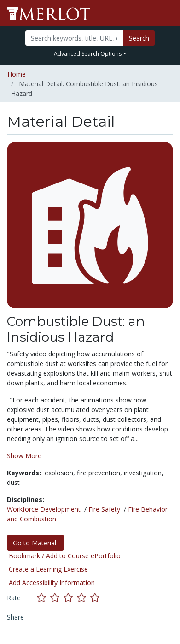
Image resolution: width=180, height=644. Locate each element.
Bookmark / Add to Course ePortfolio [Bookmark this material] (65, 556)
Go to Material (35, 543)
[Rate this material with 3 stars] (70, 598)
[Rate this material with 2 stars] (57, 598)
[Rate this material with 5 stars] (96, 598)
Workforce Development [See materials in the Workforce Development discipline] (44, 509)
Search (139, 38)
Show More (24, 456)
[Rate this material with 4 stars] (84, 598)
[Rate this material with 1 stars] (44, 598)
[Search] (74, 38)
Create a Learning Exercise (48, 569)
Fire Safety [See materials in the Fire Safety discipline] (104, 509)
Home (17, 74)
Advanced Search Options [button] (88, 54)
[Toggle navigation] (167, 13)
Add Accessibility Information (52, 582)
